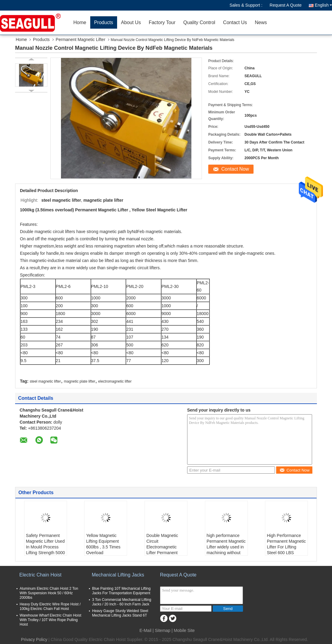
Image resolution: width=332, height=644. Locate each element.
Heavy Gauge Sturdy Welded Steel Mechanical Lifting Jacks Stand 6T (120, 613)
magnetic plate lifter (80, 381)
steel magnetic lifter (45, 381)
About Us (131, 22)
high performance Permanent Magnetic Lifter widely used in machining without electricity (226, 547)
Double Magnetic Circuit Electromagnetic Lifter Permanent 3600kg (162, 547)
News (261, 22)
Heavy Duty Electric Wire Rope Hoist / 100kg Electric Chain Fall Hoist (50, 606)
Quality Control (199, 22)
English (323, 5)
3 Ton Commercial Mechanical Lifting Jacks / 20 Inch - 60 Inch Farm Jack (122, 602)
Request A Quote (286, 5)
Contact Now (235, 169)
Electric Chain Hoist (40, 575)
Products (104, 22)
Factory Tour (162, 22)
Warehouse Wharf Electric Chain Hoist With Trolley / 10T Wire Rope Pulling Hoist (50, 620)
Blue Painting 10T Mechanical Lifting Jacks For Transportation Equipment (121, 591)
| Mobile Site (183, 630)
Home (80, 22)
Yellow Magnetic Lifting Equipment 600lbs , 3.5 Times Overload (103, 544)
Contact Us (235, 22)
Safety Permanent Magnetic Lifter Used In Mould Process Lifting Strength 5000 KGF (45, 547)
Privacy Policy (34, 639)
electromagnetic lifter (115, 381)
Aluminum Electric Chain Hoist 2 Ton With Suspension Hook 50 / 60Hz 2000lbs (49, 593)
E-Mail (145, 630)
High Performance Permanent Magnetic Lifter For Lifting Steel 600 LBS (286, 544)
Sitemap (163, 630)
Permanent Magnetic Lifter (81, 39)
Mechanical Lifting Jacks (118, 575)
